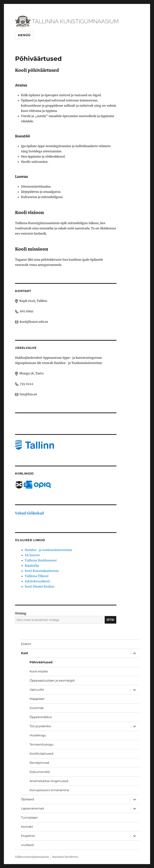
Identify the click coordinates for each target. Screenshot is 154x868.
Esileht (26, 644)
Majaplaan (37, 699)
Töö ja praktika (40, 726)
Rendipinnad (39, 763)
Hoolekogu (38, 735)
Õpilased (28, 799)
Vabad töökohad (29, 513)
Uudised (27, 845)
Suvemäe (37, 708)
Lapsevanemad (32, 808)
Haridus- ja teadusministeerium (48, 550)
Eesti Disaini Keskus (40, 586)
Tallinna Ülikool (37, 576)
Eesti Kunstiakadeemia (42, 571)
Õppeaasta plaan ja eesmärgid (52, 681)
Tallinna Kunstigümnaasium (32, 857)
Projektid (28, 836)
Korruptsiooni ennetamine (49, 790)
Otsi (110, 620)
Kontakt (27, 827)
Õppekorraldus (41, 717)
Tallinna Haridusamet (41, 560)
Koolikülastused (41, 754)
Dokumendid (40, 772)
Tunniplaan (29, 818)
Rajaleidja (32, 566)
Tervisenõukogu (42, 744)
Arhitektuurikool (37, 581)
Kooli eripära (39, 671)
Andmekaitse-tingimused (49, 781)
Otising (21, 613)
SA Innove (32, 555)
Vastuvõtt (37, 690)
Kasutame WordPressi (65, 857)
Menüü (24, 35)
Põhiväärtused (41, 662)
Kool (24, 653)
